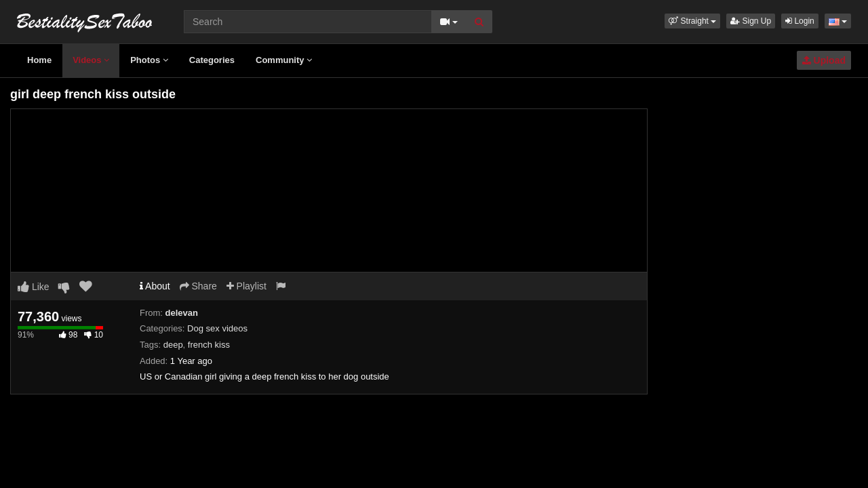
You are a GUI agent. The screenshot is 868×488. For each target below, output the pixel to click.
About (155, 286)
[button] (692, 21)
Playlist (246, 286)
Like (34, 287)
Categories (212, 60)
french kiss (209, 345)
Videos (91, 60)
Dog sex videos (217, 328)
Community (284, 60)
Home (39, 60)
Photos (149, 60)
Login (800, 21)
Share (198, 286)
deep (173, 345)
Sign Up (751, 21)
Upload (824, 60)
